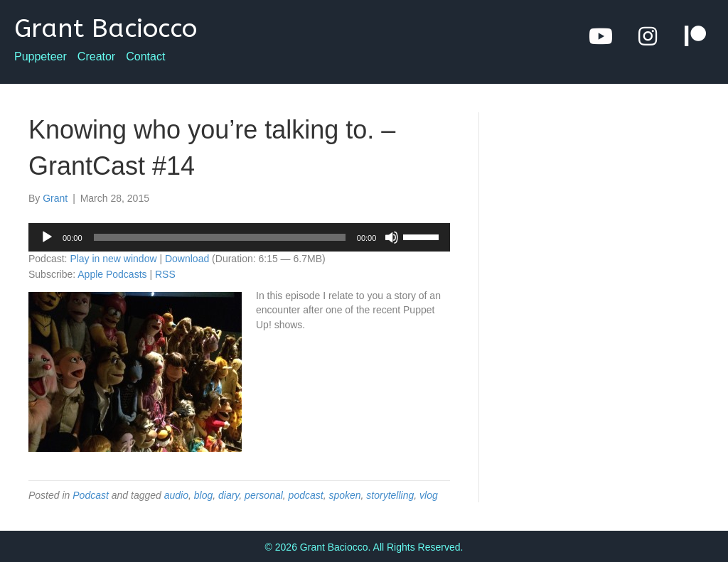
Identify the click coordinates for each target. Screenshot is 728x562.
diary (229, 495)
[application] (239, 237)
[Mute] (392, 237)
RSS (165, 274)
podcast (306, 495)
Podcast (91, 495)
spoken (344, 495)
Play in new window (113, 259)
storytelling (390, 495)
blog (203, 495)
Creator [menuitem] (96, 57)
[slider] (220, 237)
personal (264, 495)
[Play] (47, 237)
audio (176, 495)
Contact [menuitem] (145, 57)
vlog (429, 495)
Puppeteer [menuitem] (41, 57)
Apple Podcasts (112, 274)
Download (187, 259)
